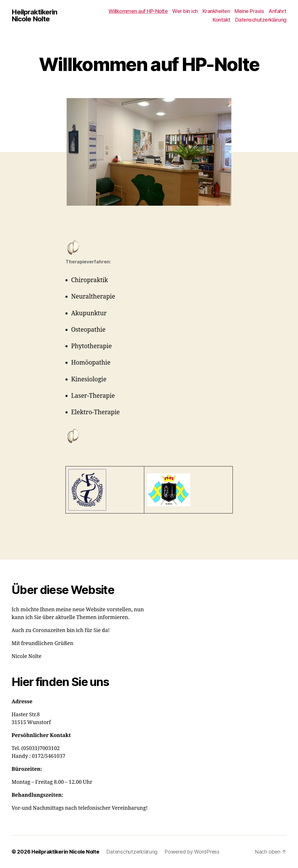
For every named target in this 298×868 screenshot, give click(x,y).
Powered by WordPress (192, 852)
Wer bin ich (185, 11)
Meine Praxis (249, 11)
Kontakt (222, 20)
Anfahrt (278, 11)
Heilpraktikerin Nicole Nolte (34, 16)
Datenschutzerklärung (261, 20)
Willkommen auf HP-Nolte (138, 11)
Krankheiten (216, 11)
